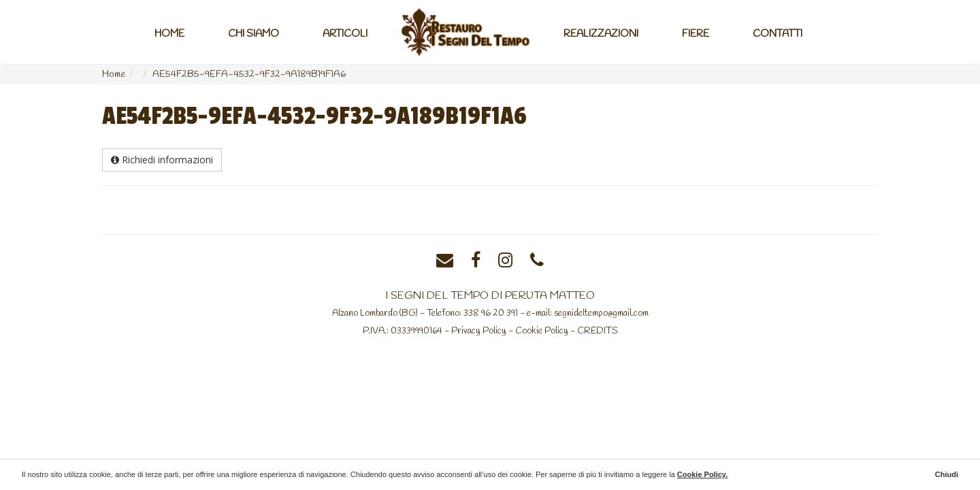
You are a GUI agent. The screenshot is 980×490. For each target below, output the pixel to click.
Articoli (345, 34)
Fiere (696, 34)
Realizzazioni (601, 34)
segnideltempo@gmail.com (601, 313)
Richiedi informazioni (162, 160)
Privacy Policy (479, 331)
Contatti (778, 34)
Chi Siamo (254, 34)
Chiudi (947, 474)
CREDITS (598, 331)
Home (169, 34)
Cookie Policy (542, 331)
